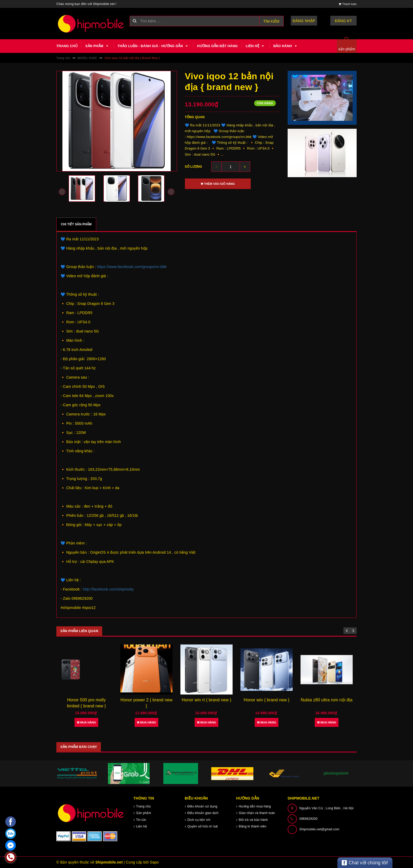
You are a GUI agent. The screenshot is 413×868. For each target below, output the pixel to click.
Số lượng (194, 167)
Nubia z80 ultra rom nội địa (327, 700)
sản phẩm (347, 49)
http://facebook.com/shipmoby (108, 589)
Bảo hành (286, 46)
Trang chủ (67, 46)
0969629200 (309, 819)
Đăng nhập (304, 21)
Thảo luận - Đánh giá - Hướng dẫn (153, 46)
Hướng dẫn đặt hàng (217, 46)
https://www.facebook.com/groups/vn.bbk (132, 267)
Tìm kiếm (271, 21)
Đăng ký (344, 21)
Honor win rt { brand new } (207, 700)
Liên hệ (256, 46)
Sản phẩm (97, 46)
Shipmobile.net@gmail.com (319, 829)
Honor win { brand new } (267, 700)
